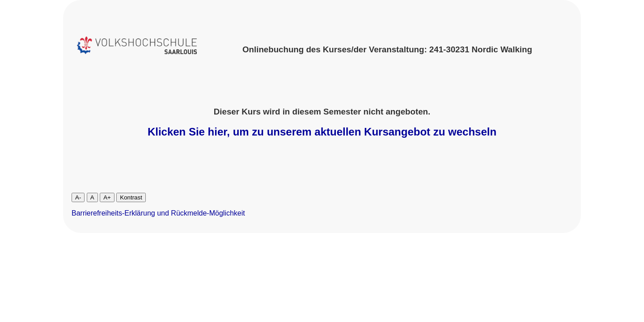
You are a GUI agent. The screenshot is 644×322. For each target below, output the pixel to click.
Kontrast (131, 197)
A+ (107, 197)
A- (78, 197)
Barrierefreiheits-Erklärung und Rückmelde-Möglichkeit (158, 213)
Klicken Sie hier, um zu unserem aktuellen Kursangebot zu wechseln (322, 132)
